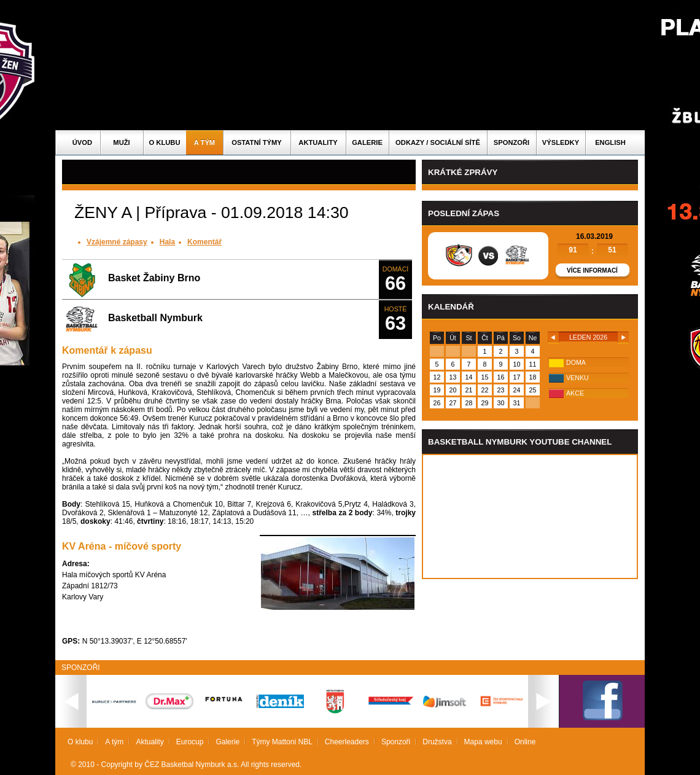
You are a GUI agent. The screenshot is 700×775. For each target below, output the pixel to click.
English (610, 142)
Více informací (592, 271)
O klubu (165, 142)
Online (525, 742)
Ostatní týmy (257, 142)
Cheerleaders (347, 742)
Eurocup (190, 742)
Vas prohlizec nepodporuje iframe (530, 516)
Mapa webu (483, 742)
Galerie (367, 142)
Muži (121, 142)
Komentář (204, 242)
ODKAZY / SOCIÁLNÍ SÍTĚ (438, 142)
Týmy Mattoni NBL (282, 742)
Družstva (437, 742)
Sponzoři (511, 142)
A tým (204, 142)
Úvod (82, 142)
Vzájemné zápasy (117, 242)
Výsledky (561, 142)
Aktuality (318, 142)
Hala (167, 242)
